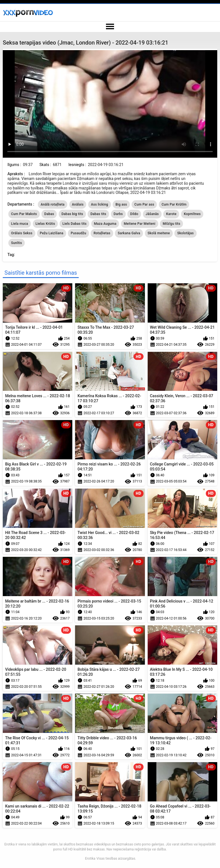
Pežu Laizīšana (52, 233)
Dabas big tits (72, 214)
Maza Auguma (105, 224)
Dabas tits (98, 214)
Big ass (121, 204)
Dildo (134, 214)
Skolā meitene (159, 233)
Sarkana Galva (129, 233)
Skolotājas (185, 233)
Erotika (90, 859)
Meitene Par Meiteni (140, 224)
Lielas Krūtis (45, 224)
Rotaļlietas (102, 233)
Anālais (78, 204)
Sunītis (17, 243)
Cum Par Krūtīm (174, 204)
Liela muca (20, 224)
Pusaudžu (78, 233)
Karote (171, 214)
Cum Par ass (144, 204)
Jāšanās (152, 214)
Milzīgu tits (171, 224)
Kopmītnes (192, 214)
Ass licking (100, 204)
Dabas (49, 214)
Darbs (118, 214)
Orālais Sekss (22, 233)
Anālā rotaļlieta (53, 204)
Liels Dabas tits (74, 224)
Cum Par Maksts (24, 214)
